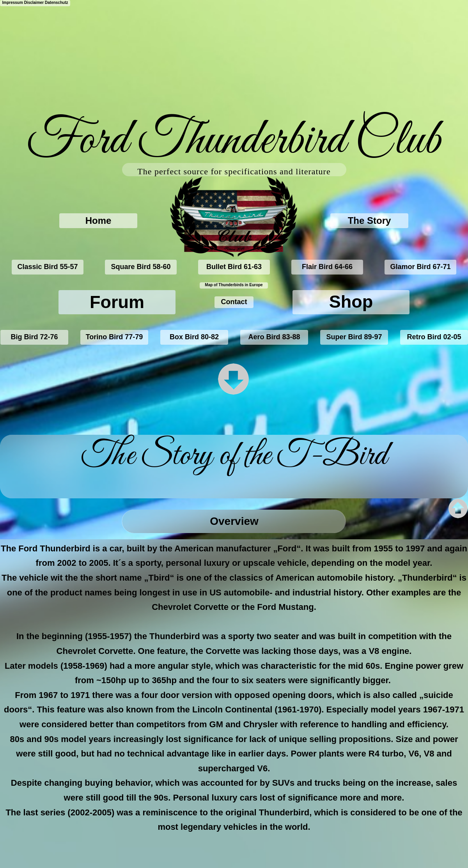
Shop (351, 302)
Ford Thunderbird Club (234, 141)
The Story (370, 221)
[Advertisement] (167, 55)
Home (98, 221)
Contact (234, 302)
